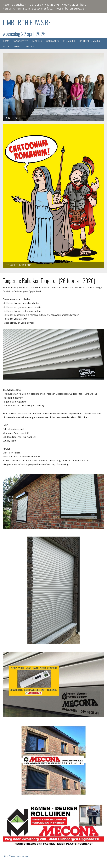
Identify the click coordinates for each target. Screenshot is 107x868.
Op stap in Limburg (90, 41)
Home (6, 41)
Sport (17, 46)
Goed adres (52, 41)
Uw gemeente (21, 41)
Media (6, 46)
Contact (30, 46)
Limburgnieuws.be (27, 22)
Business (37, 41)
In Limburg (69, 41)
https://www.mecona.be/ (15, 856)
